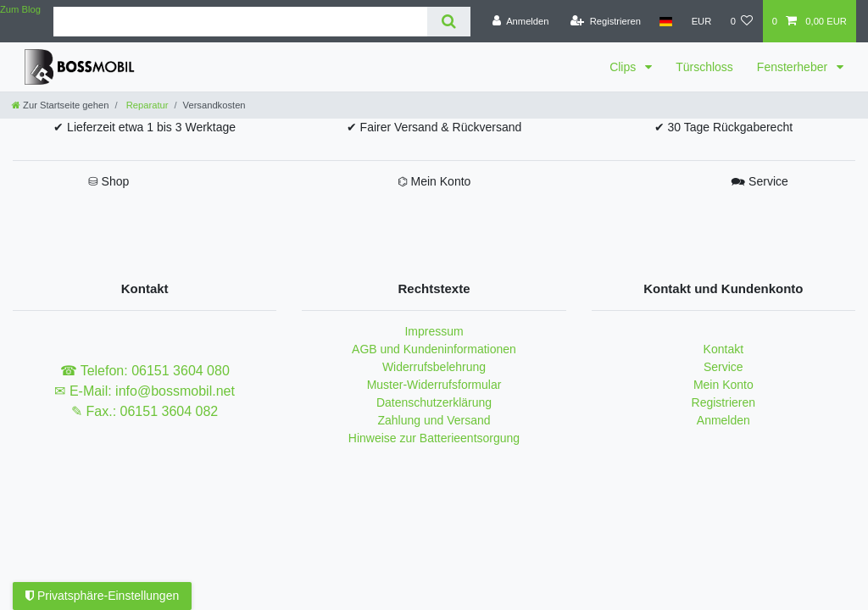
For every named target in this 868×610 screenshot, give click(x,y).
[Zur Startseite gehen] (60, 105)
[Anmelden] (521, 21)
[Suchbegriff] (240, 22)
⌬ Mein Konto (434, 181)
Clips (624, 67)
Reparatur (146, 105)
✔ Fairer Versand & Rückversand (434, 127)
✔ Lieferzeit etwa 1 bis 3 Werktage (145, 127)
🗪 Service (759, 181)
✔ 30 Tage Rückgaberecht (724, 127)
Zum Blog (20, 9)
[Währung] (701, 21)
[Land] (666, 21)
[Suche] (449, 22)
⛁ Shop (109, 181)
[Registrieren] (606, 21)
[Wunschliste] (741, 21)
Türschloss (704, 67)
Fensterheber (794, 67)
